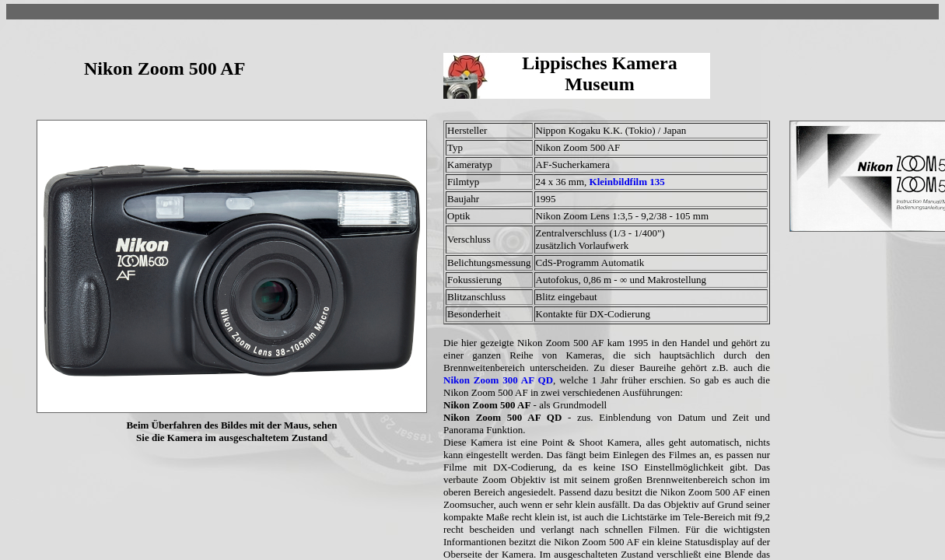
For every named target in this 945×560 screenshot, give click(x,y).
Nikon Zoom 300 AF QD (498, 380)
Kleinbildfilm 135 (627, 182)
